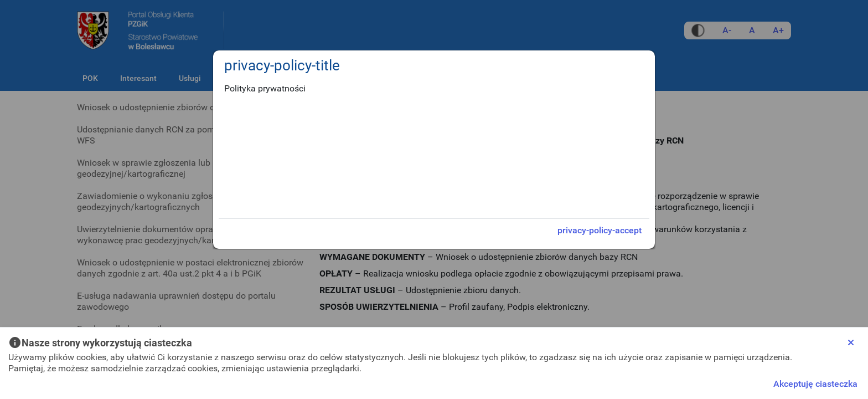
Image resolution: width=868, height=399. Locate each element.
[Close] (851, 342)
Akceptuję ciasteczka (815, 384)
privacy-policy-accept (600, 230)
